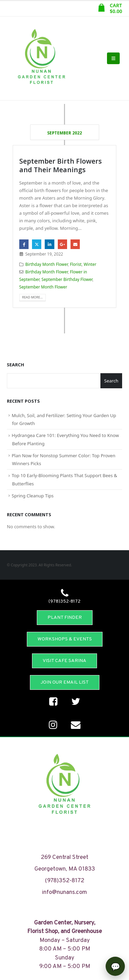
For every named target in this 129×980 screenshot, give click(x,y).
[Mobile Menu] (113, 58)
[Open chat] (115, 966)
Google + (62, 244)
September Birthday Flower (67, 279)
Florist (76, 264)
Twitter (37, 244)
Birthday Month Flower (46, 264)
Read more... (32, 297)
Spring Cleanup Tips (33, 496)
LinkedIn (49, 244)
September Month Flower (43, 287)
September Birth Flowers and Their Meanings (61, 165)
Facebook (24, 244)
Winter (90, 264)
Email (75, 244)
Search (15, 365)
